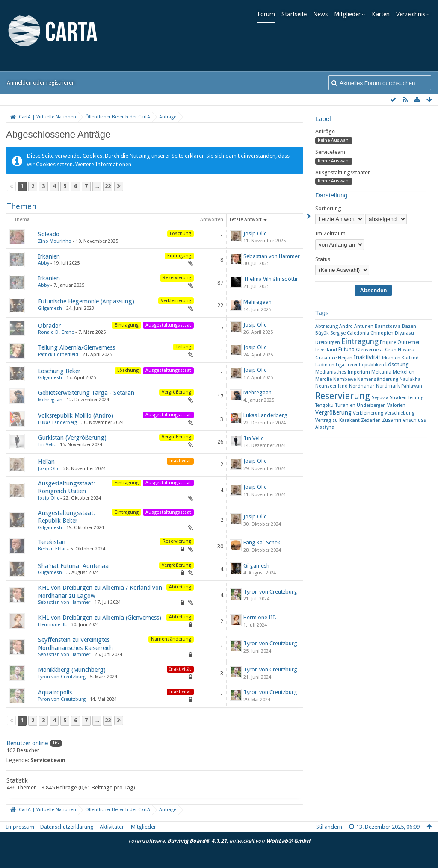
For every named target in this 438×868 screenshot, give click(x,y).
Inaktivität (367, 357)
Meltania (381, 372)
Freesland (326, 350)
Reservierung (343, 396)
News (323, 14)
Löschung (397, 364)
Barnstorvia (388, 326)
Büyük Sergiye (330, 333)
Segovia (380, 398)
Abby (44, 263)
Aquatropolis (55, 692)
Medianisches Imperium (343, 372)
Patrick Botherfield (58, 355)
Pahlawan (412, 386)
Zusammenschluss (404, 420)
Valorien (396, 405)
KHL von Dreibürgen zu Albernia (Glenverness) (100, 618)
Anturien (364, 326)
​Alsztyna (325, 427)
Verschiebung (400, 413)
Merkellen (404, 372)
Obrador (49, 326)
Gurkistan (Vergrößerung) (72, 438)
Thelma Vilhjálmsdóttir (271, 279)
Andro (346, 326)
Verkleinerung (368, 413)
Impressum (20, 827)
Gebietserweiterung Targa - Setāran (86, 393)
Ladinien (325, 365)
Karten (383, 14)
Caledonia (358, 333)
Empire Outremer (400, 342)
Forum (268, 14)
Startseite (296, 14)
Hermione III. (52, 625)
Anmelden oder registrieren (41, 83)
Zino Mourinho (55, 241)
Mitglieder (349, 14)
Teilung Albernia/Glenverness (77, 347)
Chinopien (382, 333)
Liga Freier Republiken (360, 365)
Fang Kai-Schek (262, 543)
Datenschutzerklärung (67, 827)
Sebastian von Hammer (272, 256)
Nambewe (345, 379)
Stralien (398, 397)
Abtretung (327, 326)
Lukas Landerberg (58, 422)
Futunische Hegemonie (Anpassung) (86, 301)
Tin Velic (47, 445)
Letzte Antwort (246, 219)
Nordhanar (362, 386)
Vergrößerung (333, 412)
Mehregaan (257, 302)
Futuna (346, 349)
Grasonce (326, 358)
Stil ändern (329, 827)
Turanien (345, 405)
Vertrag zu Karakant (337, 420)
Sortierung (328, 208)
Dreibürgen (328, 342)
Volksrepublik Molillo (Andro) (76, 415)
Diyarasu (404, 333)
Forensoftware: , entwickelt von (219, 841)
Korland (410, 358)
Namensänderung (378, 379)
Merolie (324, 379)
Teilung (416, 398)
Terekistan (52, 542)
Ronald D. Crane (56, 332)
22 (108, 186)
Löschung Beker (59, 371)
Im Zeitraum (330, 234)
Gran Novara (400, 350)
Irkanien (49, 256)
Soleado (49, 234)
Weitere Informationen (103, 164)
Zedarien (371, 420)
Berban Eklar (52, 549)
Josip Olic (255, 234)
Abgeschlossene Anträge (58, 134)
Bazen (409, 326)
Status (323, 259)
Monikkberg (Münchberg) (72, 670)
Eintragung (360, 341)
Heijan (46, 462)
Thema (22, 219)
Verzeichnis (413, 14)
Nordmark (388, 386)
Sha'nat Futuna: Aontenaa (73, 566)
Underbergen (371, 405)
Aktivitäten (112, 827)
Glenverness (370, 350)
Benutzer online (27, 743)
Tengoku (324, 405)
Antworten (212, 219)
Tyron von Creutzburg (270, 592)
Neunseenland (331, 386)
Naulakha (410, 379)
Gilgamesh (50, 308)
